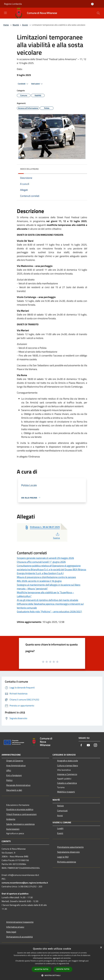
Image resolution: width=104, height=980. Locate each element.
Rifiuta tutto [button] (63, 969)
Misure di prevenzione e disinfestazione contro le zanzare (46, 577)
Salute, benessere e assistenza (20, 824)
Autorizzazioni (13, 829)
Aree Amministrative (16, 765)
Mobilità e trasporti (66, 792)
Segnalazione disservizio (68, 852)
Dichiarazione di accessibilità (19, 937)
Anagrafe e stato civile (68, 761)
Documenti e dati (14, 790)
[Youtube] (88, 745)
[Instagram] (95, 745)
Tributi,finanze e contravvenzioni (21, 814)
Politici (9, 780)
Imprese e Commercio (67, 774)
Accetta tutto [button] (42, 969)
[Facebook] (81, 745)
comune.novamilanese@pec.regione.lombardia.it (25, 883)
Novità (16, 25)
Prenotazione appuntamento (70, 847)
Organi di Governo (15, 761)
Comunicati (62, 811)
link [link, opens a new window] (68, 964)
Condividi (23, 84)
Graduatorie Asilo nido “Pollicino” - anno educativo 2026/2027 (49, 612)
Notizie (60, 806)
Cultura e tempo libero (68, 765)
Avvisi (25, 25)
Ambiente (11, 819)
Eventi (60, 833)
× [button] (101, 948)
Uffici (9, 770)
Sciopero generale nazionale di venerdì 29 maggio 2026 (45, 558)
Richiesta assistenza (67, 862)
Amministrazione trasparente (20, 922)
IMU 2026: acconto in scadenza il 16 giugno (39, 581)
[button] (52, 975)
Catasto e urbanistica (67, 783)
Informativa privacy (15, 927)
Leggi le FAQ (63, 857)
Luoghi (60, 828)
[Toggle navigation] (5, 13)
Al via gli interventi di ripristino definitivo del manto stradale (48, 600)
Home (6, 25)
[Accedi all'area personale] (92, 4)
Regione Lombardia (13, 4)
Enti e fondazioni (14, 775)
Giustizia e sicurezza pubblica (20, 809)
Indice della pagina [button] (29, 169)
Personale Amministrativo (18, 785)
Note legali (11, 932)
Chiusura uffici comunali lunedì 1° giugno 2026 (41, 562)
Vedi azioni (37, 84)
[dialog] (52, 962)
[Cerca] (98, 13)
